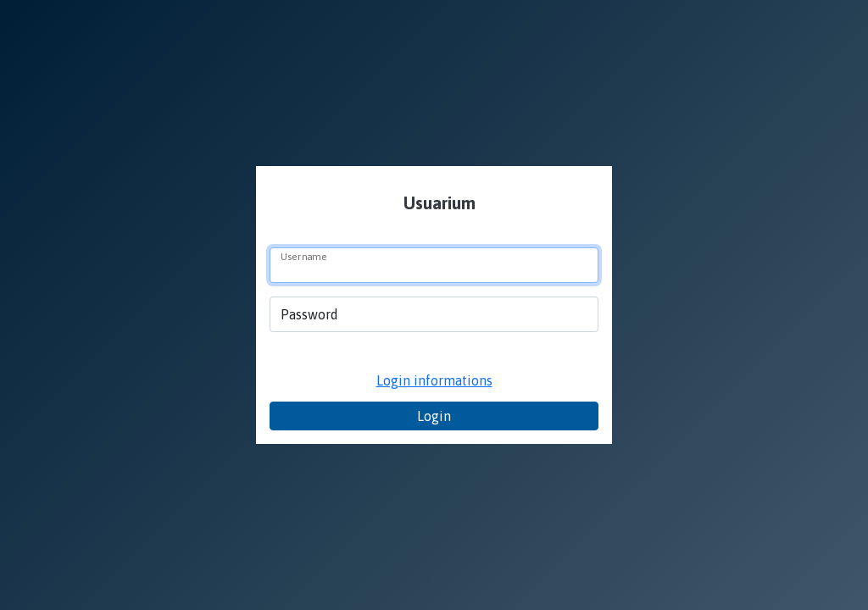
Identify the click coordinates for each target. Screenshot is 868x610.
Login (434, 416)
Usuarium (437, 203)
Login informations (434, 380)
